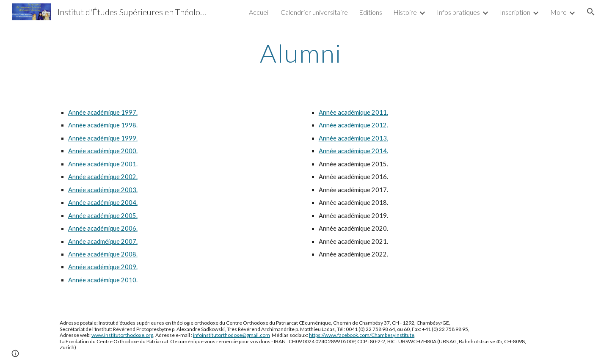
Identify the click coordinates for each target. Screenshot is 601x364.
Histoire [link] (405, 12)
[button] (591, 12)
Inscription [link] (515, 12)
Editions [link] (371, 12)
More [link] (558, 12)
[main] (300, 53)
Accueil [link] (259, 12)
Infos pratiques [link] (458, 12)
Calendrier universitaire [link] (314, 12)
